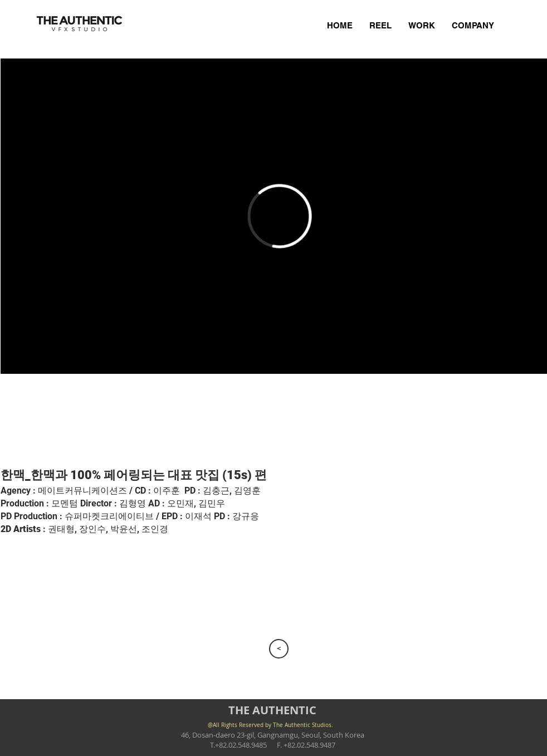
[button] (54, 420)
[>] (279, 649)
